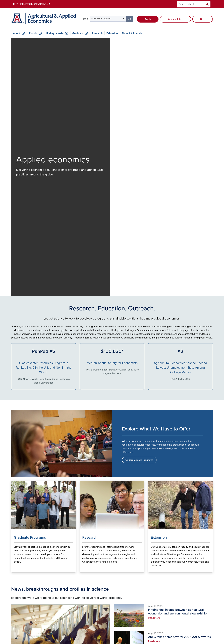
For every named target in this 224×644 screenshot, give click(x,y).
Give (203, 19)
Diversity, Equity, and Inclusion (125, 580)
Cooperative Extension (195, 560)
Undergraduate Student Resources (127, 559)
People (33, 33)
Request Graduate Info (112, 496)
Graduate (78, 33)
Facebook (157, 557)
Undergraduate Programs (139, 206)
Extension (112, 33)
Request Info (174, 19)
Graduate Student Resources (124, 567)
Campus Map (121, 574)
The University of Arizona (137, 632)
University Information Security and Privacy (112, 629)
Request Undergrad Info (47, 496)
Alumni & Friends (132, 33)
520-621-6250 (24, 595)
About (17, 33)
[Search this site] (190, 4)
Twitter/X (156, 562)
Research (97, 33)
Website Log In (125, 601)
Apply (148, 19)
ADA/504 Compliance (103, 601)
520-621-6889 (27, 591)
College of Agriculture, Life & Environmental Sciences (197, 553)
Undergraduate (55, 33)
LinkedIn (156, 567)
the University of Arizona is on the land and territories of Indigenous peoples (84, 612)
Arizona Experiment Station (197, 565)
